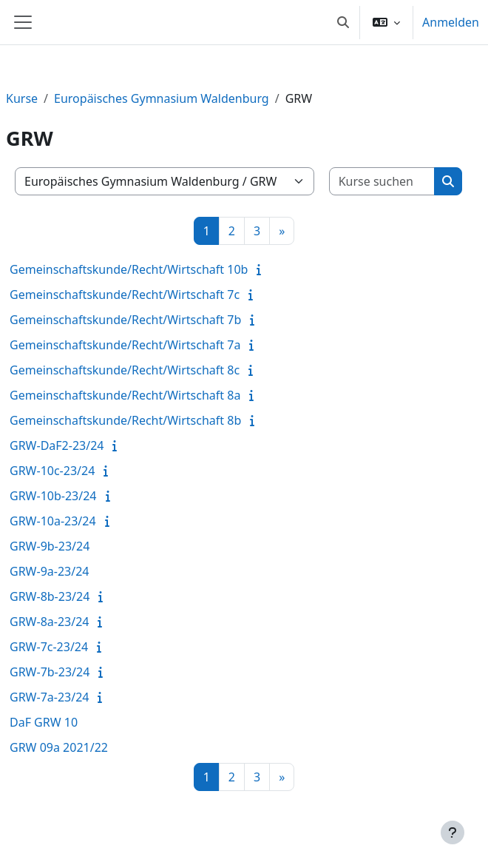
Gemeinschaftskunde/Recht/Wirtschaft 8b (125, 420)
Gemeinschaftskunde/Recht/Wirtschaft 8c (125, 370)
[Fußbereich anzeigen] (453, 832)
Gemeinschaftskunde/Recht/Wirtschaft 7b (125, 320)
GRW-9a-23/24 (49, 571)
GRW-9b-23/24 (50, 546)
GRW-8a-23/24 (49, 622)
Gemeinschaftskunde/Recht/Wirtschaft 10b (129, 269)
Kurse (22, 98)
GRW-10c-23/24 (52, 471)
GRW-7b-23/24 (50, 672)
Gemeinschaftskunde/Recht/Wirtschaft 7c (125, 295)
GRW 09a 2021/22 (59, 747)
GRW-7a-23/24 (49, 697)
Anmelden (451, 22)
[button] (343, 22)
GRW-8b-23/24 (50, 596)
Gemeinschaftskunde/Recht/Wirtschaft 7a (125, 345)
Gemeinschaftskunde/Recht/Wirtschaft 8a (125, 395)
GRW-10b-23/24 (53, 496)
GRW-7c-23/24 (49, 647)
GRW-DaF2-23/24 (57, 445)
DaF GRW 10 (44, 722)
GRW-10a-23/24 (53, 521)
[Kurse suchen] (382, 181)
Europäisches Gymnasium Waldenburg (162, 98)
